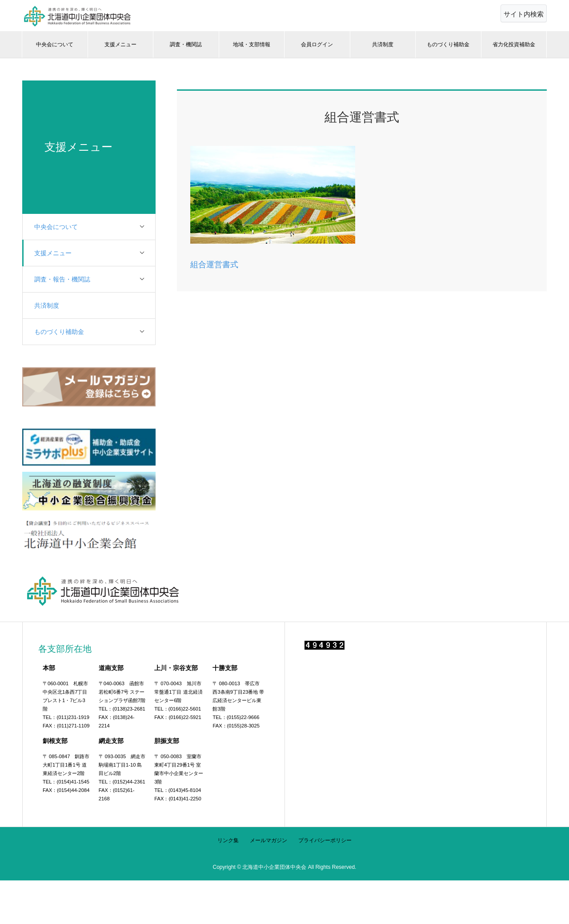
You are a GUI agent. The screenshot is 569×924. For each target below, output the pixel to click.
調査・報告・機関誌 (96, 279)
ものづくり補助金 (448, 44)
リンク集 (228, 840)
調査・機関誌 (186, 44)
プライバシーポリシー (325, 840)
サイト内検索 (524, 14)
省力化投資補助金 (514, 44)
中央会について (55, 44)
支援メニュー (120, 44)
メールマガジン (268, 840)
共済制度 (383, 44)
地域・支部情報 (252, 44)
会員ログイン (317, 44)
